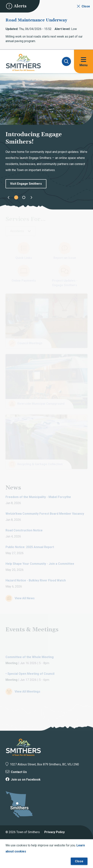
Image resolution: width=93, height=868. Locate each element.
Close (79, 861)
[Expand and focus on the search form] (66, 61)
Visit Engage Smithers (26, 184)
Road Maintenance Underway (36, 20)
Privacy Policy (54, 832)
